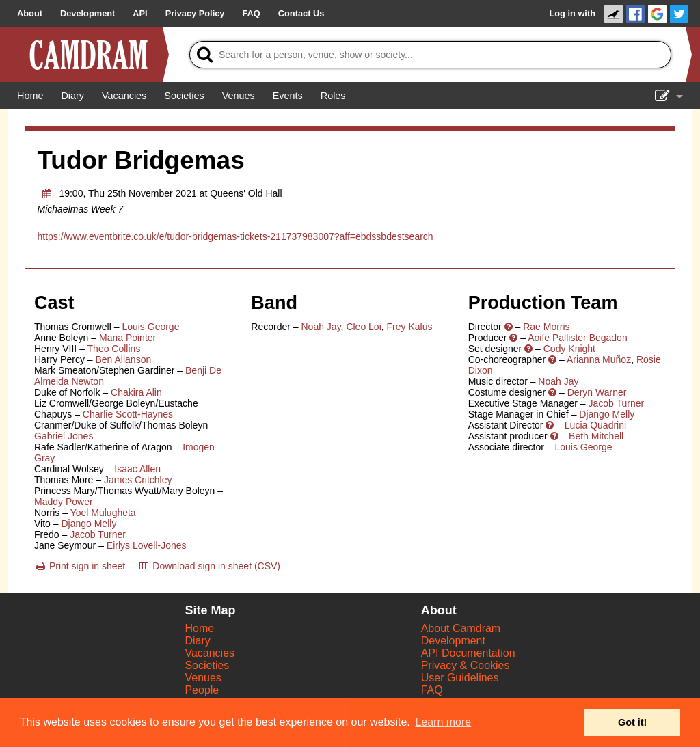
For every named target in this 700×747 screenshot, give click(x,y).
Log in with (572, 13)
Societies (207, 665)
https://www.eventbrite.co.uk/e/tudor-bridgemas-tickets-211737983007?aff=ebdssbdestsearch (235, 236)
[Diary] (72, 96)
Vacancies (210, 653)
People (202, 690)
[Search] (430, 55)
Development (453, 641)
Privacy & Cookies (466, 665)
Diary (197, 641)
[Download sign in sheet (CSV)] (209, 566)
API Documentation (468, 653)
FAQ (432, 690)
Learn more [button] (443, 722)
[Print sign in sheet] (80, 566)
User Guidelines (460, 678)
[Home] (30, 96)
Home (199, 628)
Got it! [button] (632, 722)
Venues (203, 678)
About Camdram (461, 628)
